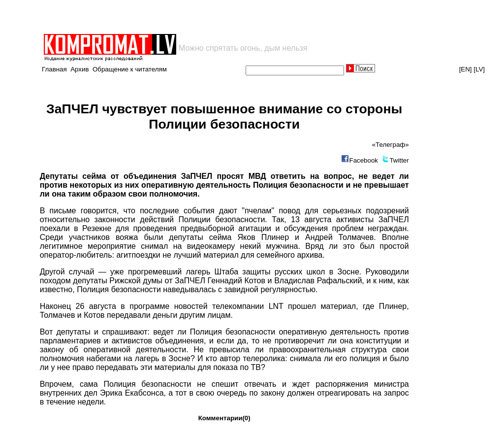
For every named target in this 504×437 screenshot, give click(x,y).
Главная (54, 69)
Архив (79, 69)
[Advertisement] (157, 17)
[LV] (479, 69)
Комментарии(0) (224, 418)
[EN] (466, 69)
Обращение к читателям (130, 69)
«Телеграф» (391, 145)
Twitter (399, 160)
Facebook (363, 160)
